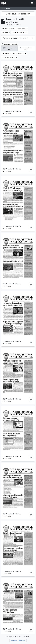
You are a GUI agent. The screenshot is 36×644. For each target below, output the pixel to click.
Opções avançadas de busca (15, 38)
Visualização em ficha (9, 49)
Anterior (14, 641)
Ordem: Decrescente (9, 57)
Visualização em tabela (26, 49)
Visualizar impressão (10, 44)
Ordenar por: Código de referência (13, 54)
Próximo (22, 641)
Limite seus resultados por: (18, 14)
